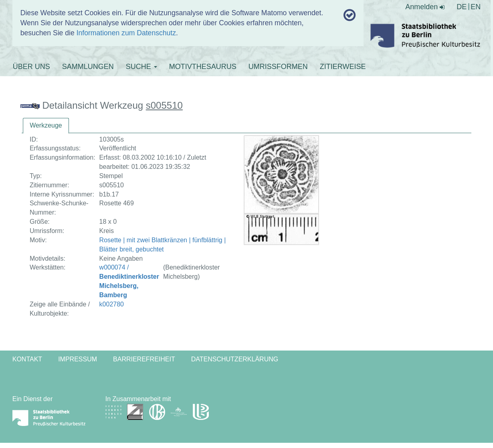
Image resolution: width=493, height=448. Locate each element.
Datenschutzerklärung (235, 359)
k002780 (112, 304)
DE (462, 7)
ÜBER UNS (31, 67)
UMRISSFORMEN (278, 67)
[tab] (46, 126)
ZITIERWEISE (343, 67)
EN (476, 7)
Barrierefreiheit (144, 359)
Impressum (78, 359)
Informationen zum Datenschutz (126, 33)
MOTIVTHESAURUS (203, 67)
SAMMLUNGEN (88, 67)
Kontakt (27, 359)
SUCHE (141, 67)
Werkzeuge (46, 125)
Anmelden (425, 7)
